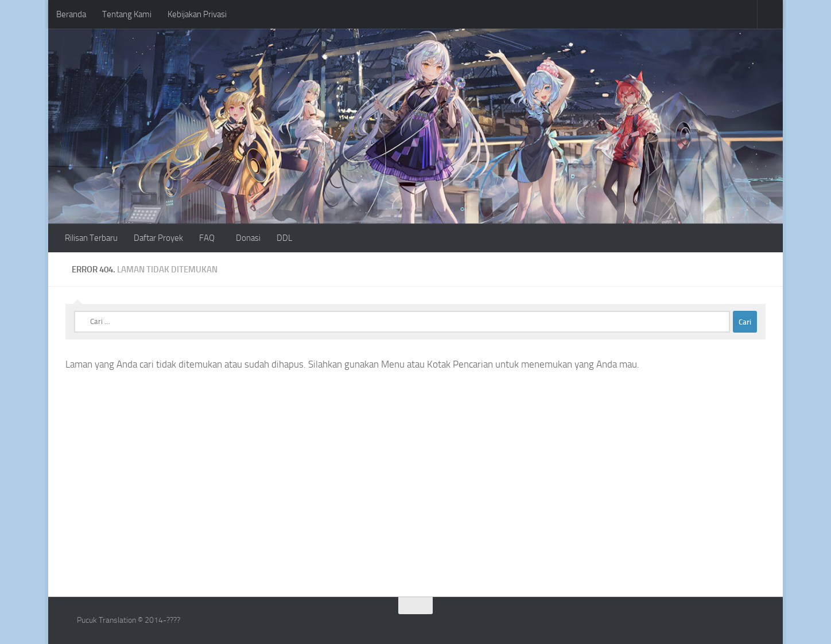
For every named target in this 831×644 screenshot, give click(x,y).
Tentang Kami (127, 14)
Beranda (71, 14)
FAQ (207, 238)
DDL (284, 238)
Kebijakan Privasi (197, 14)
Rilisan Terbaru (91, 238)
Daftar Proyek (158, 238)
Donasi (248, 238)
